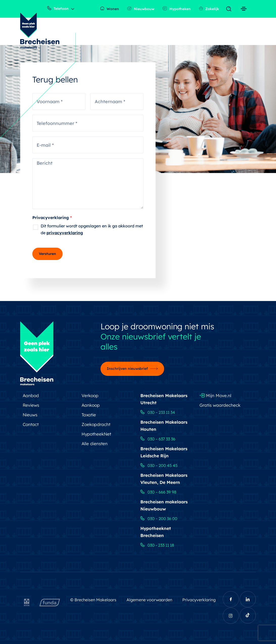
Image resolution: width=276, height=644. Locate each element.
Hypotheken (177, 9)
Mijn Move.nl (215, 395)
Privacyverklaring (52, 218)
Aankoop (91, 405)
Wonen (110, 9)
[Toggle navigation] (230, 9)
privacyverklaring (65, 233)
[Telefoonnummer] (88, 123)
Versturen (47, 254)
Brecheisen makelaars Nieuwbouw (164, 505)
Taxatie (89, 415)
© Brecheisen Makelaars (93, 600)
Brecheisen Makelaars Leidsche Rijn (164, 452)
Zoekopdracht (96, 424)
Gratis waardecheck (220, 405)
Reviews (31, 405)
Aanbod (31, 395)
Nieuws (30, 415)
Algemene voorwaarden (149, 600)
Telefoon (58, 8)
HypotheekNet (96, 434)
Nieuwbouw (141, 9)
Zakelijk (209, 9)
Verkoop (90, 395)
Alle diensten (95, 444)
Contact (31, 424)
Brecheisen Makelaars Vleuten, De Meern (164, 479)
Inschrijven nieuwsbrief (128, 369)
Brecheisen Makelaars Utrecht (164, 399)
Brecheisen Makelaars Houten (164, 426)
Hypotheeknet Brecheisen (156, 532)
